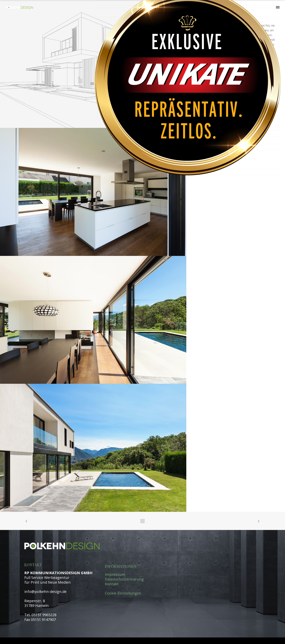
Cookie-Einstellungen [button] (123, 593)
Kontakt (112, 584)
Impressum (115, 574)
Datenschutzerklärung (124, 579)
